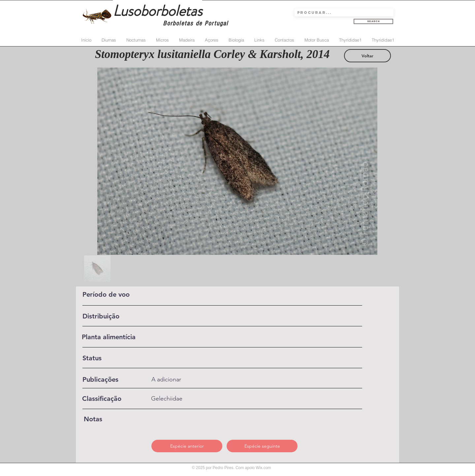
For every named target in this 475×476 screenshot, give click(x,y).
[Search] (373, 21)
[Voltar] (367, 56)
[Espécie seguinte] (262, 446)
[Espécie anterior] (187, 446)
